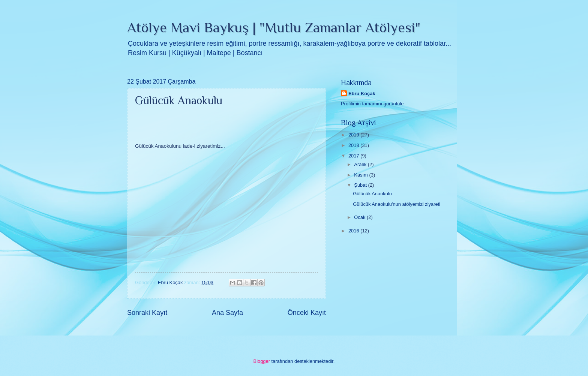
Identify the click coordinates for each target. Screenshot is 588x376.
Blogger (262, 361)
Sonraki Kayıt (147, 313)
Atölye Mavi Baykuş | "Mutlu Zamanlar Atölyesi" (274, 27)
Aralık (361, 164)
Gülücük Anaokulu (372, 194)
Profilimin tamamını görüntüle (372, 104)
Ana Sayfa (227, 313)
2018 (354, 145)
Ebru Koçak (362, 94)
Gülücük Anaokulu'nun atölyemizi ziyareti (397, 204)
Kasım (361, 175)
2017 (354, 156)
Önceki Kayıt (307, 313)
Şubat (361, 185)
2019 (354, 135)
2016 (354, 231)
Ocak (360, 217)
